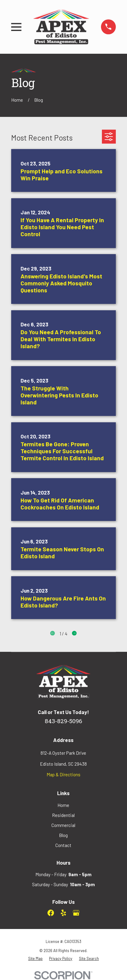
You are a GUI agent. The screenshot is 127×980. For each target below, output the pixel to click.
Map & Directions (63, 774)
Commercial (63, 825)
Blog (63, 835)
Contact (63, 845)
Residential (63, 815)
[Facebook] (51, 913)
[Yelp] (63, 913)
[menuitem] (35, 958)
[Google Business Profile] (76, 913)
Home (63, 805)
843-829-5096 (63, 722)
